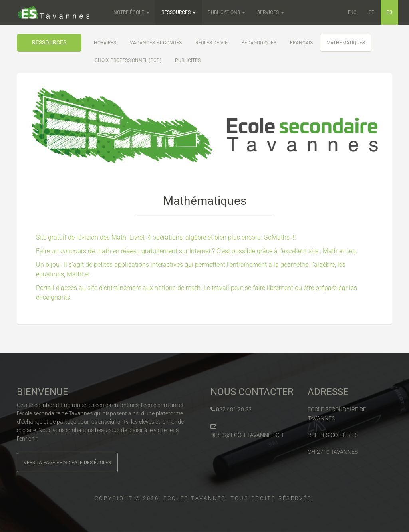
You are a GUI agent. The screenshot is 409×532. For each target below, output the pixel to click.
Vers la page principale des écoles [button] (67, 463)
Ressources (179, 12)
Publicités (188, 60)
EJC (352, 12)
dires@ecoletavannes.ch (247, 431)
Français (301, 43)
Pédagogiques (259, 43)
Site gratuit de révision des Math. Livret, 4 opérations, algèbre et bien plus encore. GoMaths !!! (166, 237)
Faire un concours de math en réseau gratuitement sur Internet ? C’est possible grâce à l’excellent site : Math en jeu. (197, 251)
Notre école (131, 12)
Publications (226, 12)
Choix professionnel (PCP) (128, 60)
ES (389, 12)
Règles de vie (211, 43)
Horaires (105, 43)
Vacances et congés (156, 43)
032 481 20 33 (231, 409)
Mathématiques (346, 43)
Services (271, 12)
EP (372, 12)
